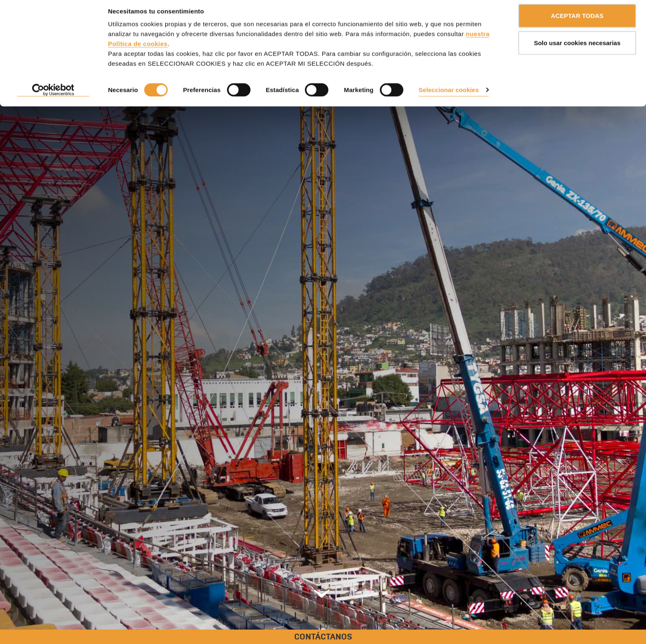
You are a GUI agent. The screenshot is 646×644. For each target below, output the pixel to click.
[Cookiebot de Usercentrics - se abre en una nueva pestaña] (53, 96)
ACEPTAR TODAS (577, 22)
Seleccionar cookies (449, 96)
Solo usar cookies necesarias (577, 49)
